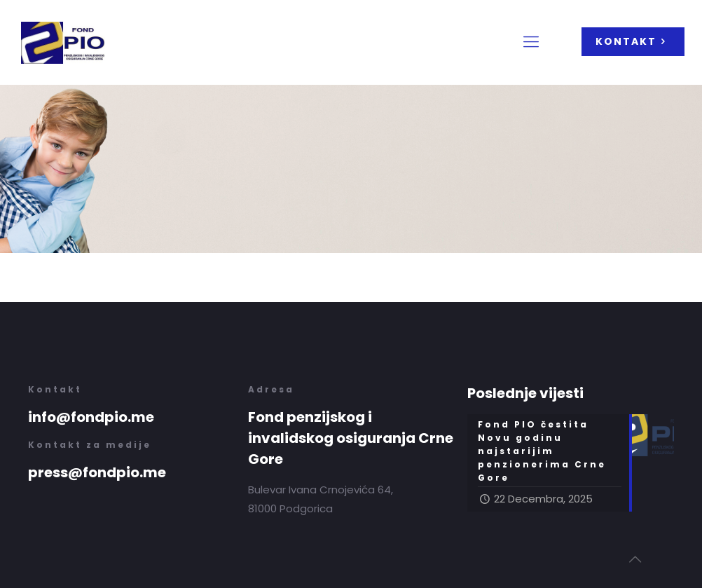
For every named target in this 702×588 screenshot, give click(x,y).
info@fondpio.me (91, 417)
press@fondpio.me (97, 472)
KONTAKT (633, 41)
